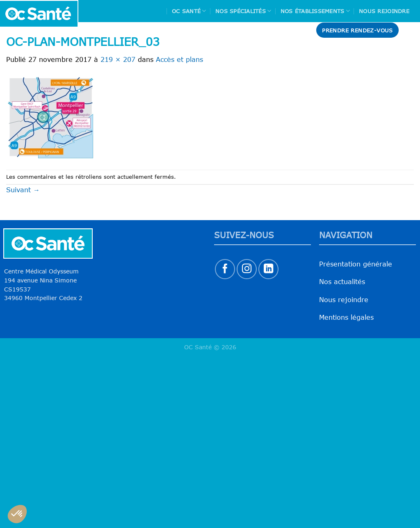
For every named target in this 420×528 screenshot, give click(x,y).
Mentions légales (346, 317)
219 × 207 (118, 59)
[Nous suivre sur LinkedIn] (268, 269)
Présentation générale (356, 264)
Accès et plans (179, 59)
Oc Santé (189, 11)
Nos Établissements (315, 11)
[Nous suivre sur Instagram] (247, 269)
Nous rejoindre (384, 11)
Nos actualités (342, 282)
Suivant (23, 190)
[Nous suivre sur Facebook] (225, 269)
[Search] (411, 30)
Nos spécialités (243, 11)
